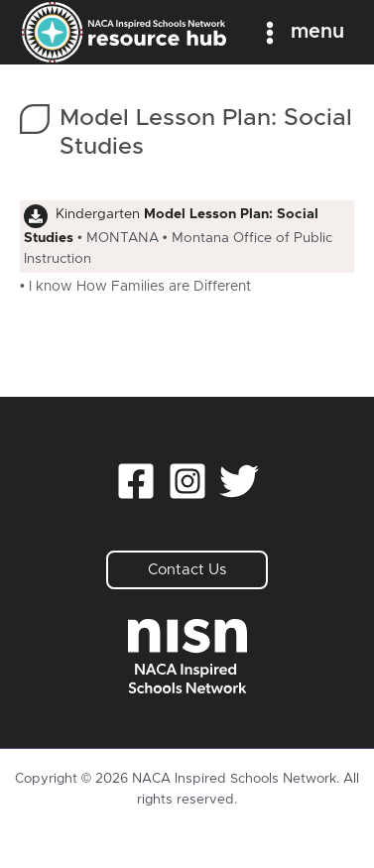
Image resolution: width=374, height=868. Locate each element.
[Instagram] (187, 481)
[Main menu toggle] (300, 33)
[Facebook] (136, 481)
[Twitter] (239, 481)
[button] (187, 570)
